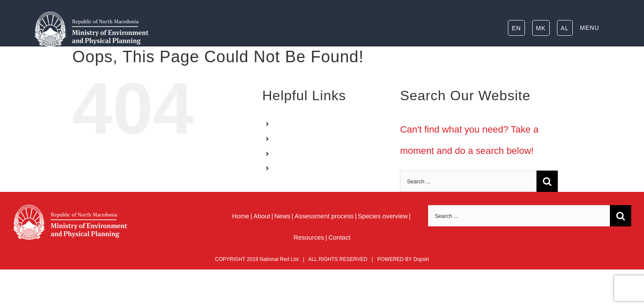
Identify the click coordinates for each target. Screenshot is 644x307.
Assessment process (324, 216)
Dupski (421, 259)
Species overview (383, 216)
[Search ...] (468, 181)
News (283, 216)
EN (281, 124)
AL (280, 153)
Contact (339, 237)
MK (281, 139)
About (262, 216)
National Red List (279, 259)
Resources (309, 237)
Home (241, 216)
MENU (285, 168)
